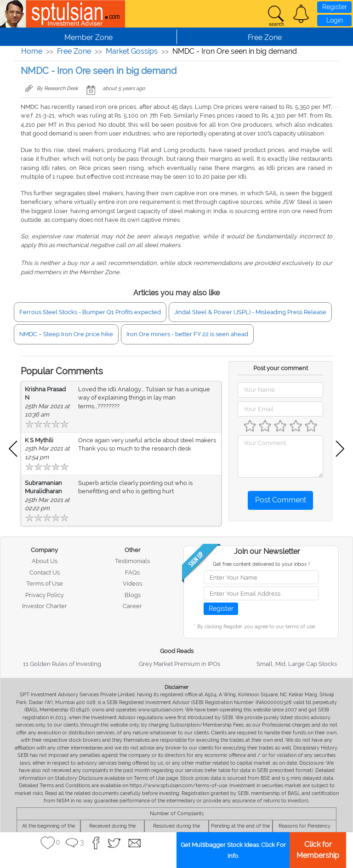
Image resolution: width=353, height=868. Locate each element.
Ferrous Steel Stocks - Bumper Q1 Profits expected (90, 312)
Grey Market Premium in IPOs (179, 664)
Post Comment (281, 500)
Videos (132, 583)
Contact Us (45, 572)
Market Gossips (132, 51)
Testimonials (132, 561)
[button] (301, 14)
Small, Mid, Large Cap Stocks (297, 664)
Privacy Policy (45, 595)
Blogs (133, 595)
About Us (45, 561)
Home (32, 51)
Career (132, 606)
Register (335, 7)
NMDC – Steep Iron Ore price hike (66, 334)
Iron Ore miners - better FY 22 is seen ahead (187, 334)
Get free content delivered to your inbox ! (261, 564)
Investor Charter (45, 606)
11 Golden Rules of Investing (62, 664)
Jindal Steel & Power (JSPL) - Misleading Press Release (250, 312)
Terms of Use (45, 583)
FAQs (132, 572)
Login (335, 20)
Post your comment (281, 368)
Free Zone (74, 51)
